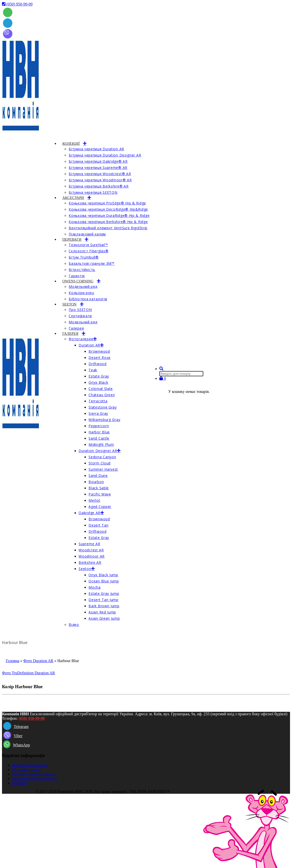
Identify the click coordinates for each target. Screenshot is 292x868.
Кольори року (81, 293)
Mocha (95, 587)
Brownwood (99, 351)
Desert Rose (100, 358)
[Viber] (8, 33)
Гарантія (77, 276)
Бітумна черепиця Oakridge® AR (98, 161)
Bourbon (96, 482)
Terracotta (98, 401)
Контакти (20, 783)
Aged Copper (100, 507)
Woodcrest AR (91, 550)
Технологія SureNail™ (88, 245)
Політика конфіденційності (35, 778)
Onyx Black (98, 382)
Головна (13, 661)
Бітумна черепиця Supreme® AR (98, 168)
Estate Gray (99, 376)
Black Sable (99, 488)
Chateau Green (102, 395)
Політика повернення (30, 765)
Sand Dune (98, 475)
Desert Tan (98, 525)
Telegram (16, 727)
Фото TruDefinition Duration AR (29, 673)
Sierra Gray (98, 413)
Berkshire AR (90, 562)
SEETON (69, 304)
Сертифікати (80, 316)
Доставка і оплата (27, 770)
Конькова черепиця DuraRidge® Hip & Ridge (109, 215)
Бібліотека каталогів (88, 299)
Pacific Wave (100, 494)
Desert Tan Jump (103, 600)
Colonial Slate (101, 389)
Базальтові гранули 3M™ (91, 263)
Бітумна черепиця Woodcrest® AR (100, 174)
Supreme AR (89, 544)
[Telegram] (8, 22)
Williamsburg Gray (104, 420)
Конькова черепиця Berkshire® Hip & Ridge (108, 222)
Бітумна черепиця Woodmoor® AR (100, 180)
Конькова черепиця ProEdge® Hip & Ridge (107, 203)
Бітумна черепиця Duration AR (96, 149)
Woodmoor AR (92, 556)
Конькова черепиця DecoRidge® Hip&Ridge (108, 209)
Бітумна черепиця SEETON (93, 192)
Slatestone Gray (103, 407)
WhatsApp (16, 745)
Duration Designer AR (98, 451)
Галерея (76, 328)
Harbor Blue (99, 432)
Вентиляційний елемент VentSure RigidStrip (108, 228)
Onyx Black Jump (103, 575)
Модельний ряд (83, 286)
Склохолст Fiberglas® (88, 251)
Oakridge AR (89, 513)
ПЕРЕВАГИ (72, 239)
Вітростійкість (82, 270)
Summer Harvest (103, 469)
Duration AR (89, 345)
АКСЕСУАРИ (73, 198)
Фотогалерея (81, 339)
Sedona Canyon (102, 457)
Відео (74, 624)
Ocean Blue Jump (104, 581)
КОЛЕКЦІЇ (71, 144)
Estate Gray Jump (104, 593)
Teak (93, 370)
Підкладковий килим (87, 234)
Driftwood (97, 364)
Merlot (94, 500)
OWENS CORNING (78, 281)
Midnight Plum (101, 444)
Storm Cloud (100, 463)
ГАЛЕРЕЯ (70, 334)
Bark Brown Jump (104, 606)
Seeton (85, 569)
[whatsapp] (8, 12)
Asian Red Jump (102, 612)
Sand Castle (99, 438)
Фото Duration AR (38, 661)
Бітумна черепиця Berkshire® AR (99, 186)
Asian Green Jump (104, 618)
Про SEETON (80, 310)
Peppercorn (99, 426)
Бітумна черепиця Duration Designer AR (105, 155)
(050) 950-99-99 (32, 718)
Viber (13, 736)
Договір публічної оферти (34, 774)
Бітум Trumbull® (84, 257)
